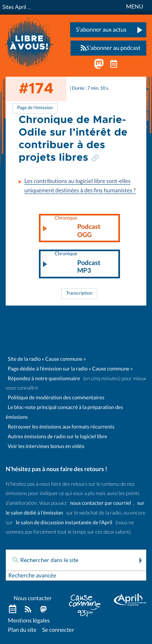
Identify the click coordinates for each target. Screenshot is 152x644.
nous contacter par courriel (101, 503)
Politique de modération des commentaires (56, 397)
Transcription (79, 293)
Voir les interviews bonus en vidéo (46, 446)
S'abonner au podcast (108, 48)
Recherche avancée (32, 575)
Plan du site (22, 630)
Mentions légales (29, 620)
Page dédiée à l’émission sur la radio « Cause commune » (70, 369)
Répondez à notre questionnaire (44, 378)
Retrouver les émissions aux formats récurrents (61, 427)
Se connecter (58, 630)
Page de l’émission (35, 108)
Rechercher (140, 560)
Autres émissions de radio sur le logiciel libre (57, 436)
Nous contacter (33, 598)
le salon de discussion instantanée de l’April (64, 522)
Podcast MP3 (78, 263)
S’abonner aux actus (101, 30)
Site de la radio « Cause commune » (47, 359)
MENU (135, 6)
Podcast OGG (78, 227)
